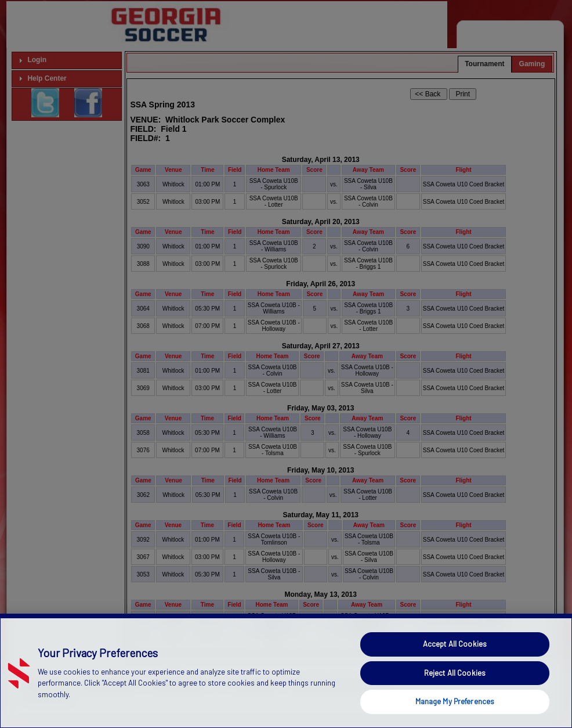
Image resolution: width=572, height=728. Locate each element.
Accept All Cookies (455, 663)
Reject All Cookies (455, 692)
